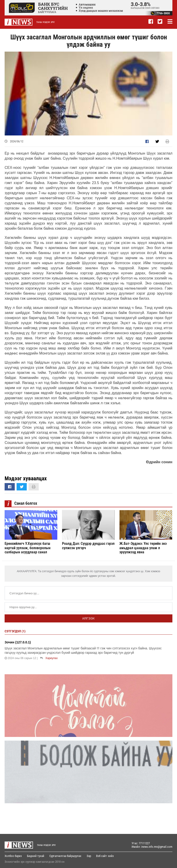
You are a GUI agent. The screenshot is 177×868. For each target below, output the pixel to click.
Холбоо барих (13, 856)
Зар (89, 856)
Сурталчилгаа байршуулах (66, 856)
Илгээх (88, 618)
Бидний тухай (36, 856)
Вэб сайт (102, 856)
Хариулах (52, 658)
